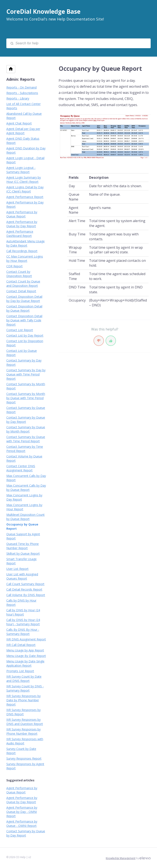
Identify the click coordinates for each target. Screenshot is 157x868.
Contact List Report (20, 330)
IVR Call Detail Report (21, 645)
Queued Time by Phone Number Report (23, 546)
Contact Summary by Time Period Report (25, 449)
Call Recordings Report (22, 251)
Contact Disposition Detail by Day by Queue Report (24, 299)
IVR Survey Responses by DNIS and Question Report (25, 722)
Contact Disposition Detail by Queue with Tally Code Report (24, 320)
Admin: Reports (21, 79)
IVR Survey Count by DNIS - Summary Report (25, 688)
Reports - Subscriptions (22, 93)
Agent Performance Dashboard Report (20, 234)
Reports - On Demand (21, 87)
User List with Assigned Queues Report (22, 576)
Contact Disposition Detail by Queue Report (24, 308)
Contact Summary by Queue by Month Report (26, 429)
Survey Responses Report (24, 758)
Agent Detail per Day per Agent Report (23, 131)
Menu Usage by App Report (25, 650)
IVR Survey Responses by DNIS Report (23, 712)
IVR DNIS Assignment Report (26, 639)
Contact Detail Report (21, 291)
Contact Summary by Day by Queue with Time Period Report (26, 374)
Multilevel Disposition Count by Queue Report (25, 517)
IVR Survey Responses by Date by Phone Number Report (23, 700)
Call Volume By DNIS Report (26, 595)
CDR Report (14, 266)
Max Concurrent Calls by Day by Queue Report (26, 488)
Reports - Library (18, 98)
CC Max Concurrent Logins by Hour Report (25, 259)
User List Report (17, 569)
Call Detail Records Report (24, 589)
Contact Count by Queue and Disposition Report (23, 283)
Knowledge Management (121, 858)
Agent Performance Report (25, 197)
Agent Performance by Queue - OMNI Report (22, 824)
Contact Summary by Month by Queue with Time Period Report (26, 398)
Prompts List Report (20, 671)
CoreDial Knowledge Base (43, 11)
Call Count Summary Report (25, 584)
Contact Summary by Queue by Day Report (26, 420)
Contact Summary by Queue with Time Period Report (26, 439)
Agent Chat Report (19, 123)
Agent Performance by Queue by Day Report (22, 224)
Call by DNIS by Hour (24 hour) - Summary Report (23, 622)
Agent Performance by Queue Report (22, 214)
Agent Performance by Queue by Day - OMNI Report (22, 812)
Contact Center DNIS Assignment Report (21, 468)
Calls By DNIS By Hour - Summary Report (23, 632)
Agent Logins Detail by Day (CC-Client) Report (25, 189)
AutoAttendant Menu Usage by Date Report (25, 243)
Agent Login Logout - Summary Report (21, 170)
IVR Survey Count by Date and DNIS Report (24, 679)
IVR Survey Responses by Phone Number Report (23, 731)
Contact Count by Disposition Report (19, 274)
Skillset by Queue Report (23, 553)
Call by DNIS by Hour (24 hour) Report (23, 612)
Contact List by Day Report (25, 335)
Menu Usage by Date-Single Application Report (25, 663)
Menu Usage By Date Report (26, 656)
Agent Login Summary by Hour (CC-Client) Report (24, 179)
